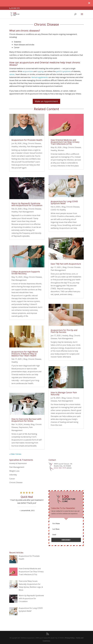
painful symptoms (63, 71)
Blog (25, 143)
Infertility (22, 146)
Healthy (15, 146)
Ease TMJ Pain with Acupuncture (66, 264)
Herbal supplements (40, 77)
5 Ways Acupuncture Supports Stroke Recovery (26, 273)
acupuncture (28, 71)
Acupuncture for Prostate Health (27, 140)
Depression (23, 427)
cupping (40, 71)
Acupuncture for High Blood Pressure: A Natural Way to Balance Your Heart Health (25, 354)
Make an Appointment (46, 101)
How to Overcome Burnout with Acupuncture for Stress (26, 420)
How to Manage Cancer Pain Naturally (64, 393)
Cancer (69, 398)
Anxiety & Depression (18, 463)
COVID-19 (55, 210)
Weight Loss (14, 471)
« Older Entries (15, 454)
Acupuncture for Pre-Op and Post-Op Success (64, 331)
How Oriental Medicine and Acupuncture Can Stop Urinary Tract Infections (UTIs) (65, 142)
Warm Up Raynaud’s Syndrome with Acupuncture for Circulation (27, 204)
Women (61, 150)
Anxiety (27, 424)
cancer (12, 74)
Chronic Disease (34, 143)
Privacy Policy (70, 638)
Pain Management (34, 146)
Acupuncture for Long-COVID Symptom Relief (64, 202)
